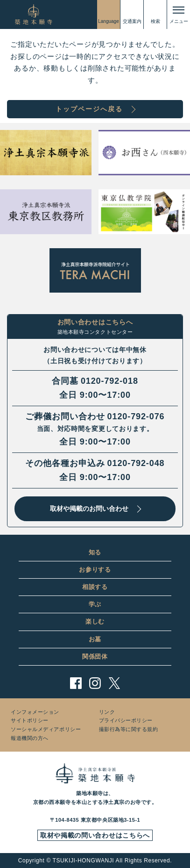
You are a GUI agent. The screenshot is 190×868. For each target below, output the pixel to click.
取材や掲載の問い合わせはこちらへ (95, 835)
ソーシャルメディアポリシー (46, 729)
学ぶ (95, 604)
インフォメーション (35, 712)
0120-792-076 (136, 416)
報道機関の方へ (30, 738)
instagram (95, 683)
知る (95, 552)
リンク (107, 712)
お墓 (95, 639)
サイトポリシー (30, 720)
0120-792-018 (109, 381)
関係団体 (95, 656)
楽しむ (95, 621)
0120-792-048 (136, 463)
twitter (114, 683)
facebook (76, 683)
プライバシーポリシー (126, 720)
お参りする (95, 570)
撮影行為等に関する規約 (129, 729)
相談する (95, 587)
